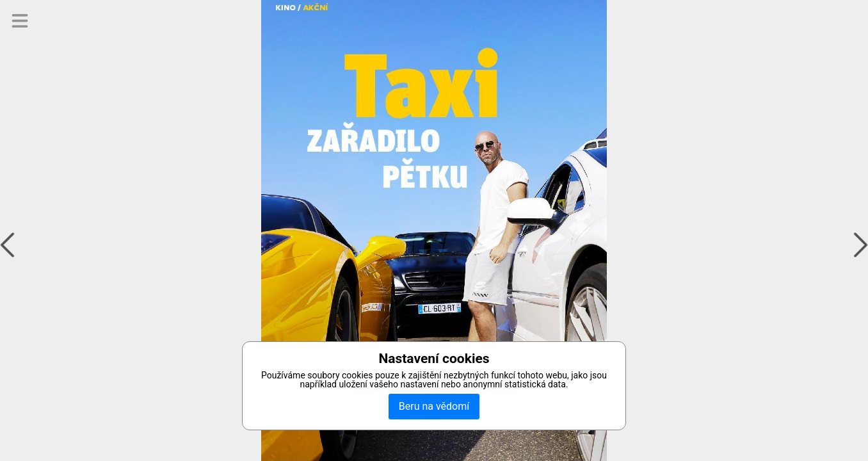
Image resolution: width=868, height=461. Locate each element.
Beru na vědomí (434, 406)
